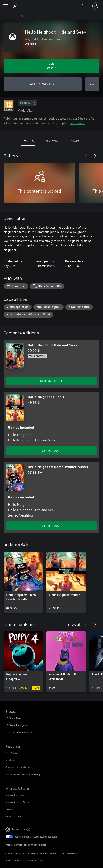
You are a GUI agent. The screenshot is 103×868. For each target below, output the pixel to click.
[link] (23, 582)
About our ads (13, 860)
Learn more (78, 123)
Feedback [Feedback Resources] (10, 760)
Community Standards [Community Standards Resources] (17, 767)
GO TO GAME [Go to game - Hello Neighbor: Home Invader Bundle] (52, 526)
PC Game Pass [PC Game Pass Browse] (13, 718)
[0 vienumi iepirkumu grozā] (85, 6)
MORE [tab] (75, 141)
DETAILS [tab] (28, 141)
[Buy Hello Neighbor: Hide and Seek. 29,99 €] (51, 66)
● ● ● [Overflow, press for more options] (92, 84)
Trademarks (73, 853)
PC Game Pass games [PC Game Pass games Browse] (17, 725)
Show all (74, 624)
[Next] (95, 156)
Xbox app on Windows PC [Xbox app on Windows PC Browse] (19, 732)
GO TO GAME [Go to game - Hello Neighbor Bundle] (52, 451)
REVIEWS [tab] (51, 141)
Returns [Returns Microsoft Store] (10, 809)
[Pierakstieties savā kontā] (96, 6)
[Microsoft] (51, 3)
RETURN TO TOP (52, 381)
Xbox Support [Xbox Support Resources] (13, 753)
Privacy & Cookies (37, 853)
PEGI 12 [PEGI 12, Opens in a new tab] (27, 103)
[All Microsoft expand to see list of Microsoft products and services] (6, 6)
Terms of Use (57, 853)
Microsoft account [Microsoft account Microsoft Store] (15, 795)
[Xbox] (12, 16)
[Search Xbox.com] (16, 6)
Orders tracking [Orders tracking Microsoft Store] (14, 816)
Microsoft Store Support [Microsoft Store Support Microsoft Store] (18, 802)
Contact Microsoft (15, 853)
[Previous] (86, 156)
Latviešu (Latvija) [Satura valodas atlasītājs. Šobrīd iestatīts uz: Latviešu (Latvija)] (21, 829)
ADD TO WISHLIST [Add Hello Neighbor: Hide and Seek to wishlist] (43, 84)
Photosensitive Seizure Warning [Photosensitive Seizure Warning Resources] (23, 774)
